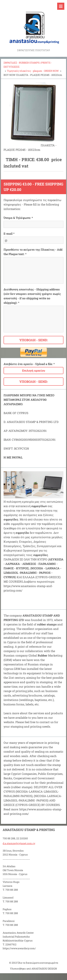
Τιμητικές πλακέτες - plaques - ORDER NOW (33, 71)
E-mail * (9, 233)
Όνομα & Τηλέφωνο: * (18, 218)
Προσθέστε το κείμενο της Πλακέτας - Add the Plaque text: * (33, 252)
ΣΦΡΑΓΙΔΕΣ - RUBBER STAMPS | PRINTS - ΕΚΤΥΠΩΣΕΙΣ (28, 65)
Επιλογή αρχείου (34, 370)
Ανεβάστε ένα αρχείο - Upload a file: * (29, 364)
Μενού (61, 6)
